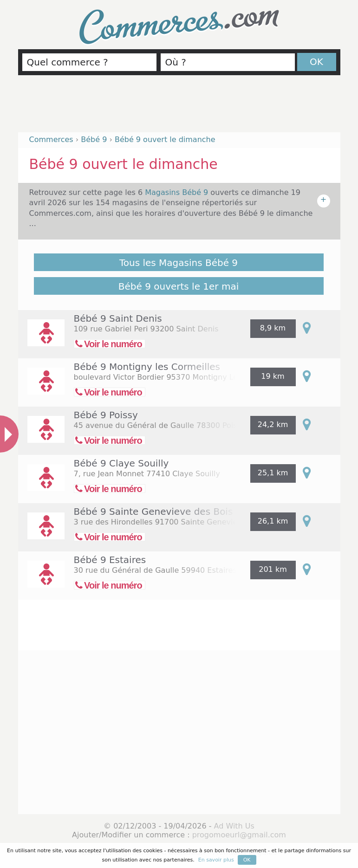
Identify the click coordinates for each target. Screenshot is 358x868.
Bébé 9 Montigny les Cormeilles (147, 367)
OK (316, 62)
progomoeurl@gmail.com (239, 835)
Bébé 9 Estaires (110, 560)
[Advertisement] (179, 108)
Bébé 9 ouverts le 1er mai (179, 286)
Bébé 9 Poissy (106, 415)
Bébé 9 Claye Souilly (121, 463)
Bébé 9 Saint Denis (118, 318)
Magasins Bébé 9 (178, 192)
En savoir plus (216, 860)
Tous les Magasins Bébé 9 (179, 263)
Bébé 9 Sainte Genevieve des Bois (153, 512)
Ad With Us (234, 826)
